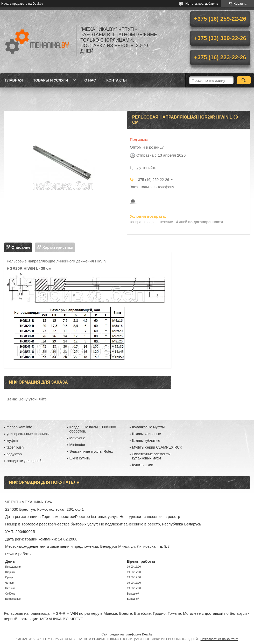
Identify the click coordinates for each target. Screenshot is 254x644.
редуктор (14, 454)
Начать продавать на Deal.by (22, 4)
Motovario (77, 438)
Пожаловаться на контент (219, 639)
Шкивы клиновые (147, 434)
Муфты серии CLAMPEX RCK (157, 447)
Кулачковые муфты (148, 427)
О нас (90, 80)
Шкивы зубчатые (146, 441)
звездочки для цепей (24, 461)
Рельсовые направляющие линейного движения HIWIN (57, 261)
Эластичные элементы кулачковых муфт (151, 456)
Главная (14, 80)
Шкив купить (80, 458)
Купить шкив (143, 465)
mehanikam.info (19, 427)
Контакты (116, 80)
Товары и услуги (51, 80)
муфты (12, 441)
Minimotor (77, 445)
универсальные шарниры (28, 434)
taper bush (15, 447)
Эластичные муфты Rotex (91, 451)
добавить (212, 4)
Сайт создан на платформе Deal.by (127, 634)
